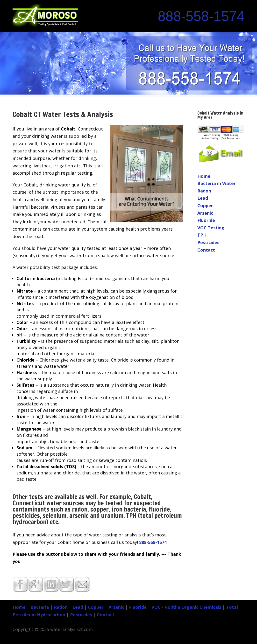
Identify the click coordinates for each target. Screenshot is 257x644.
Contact (206, 250)
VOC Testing (211, 228)
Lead (203, 198)
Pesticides (208, 242)
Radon (204, 191)
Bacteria (40, 607)
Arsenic (205, 213)
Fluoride (206, 220)
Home (204, 176)
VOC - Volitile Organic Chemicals (186, 607)
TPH (202, 235)
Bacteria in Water (217, 183)
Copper (205, 206)
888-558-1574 (201, 16)
